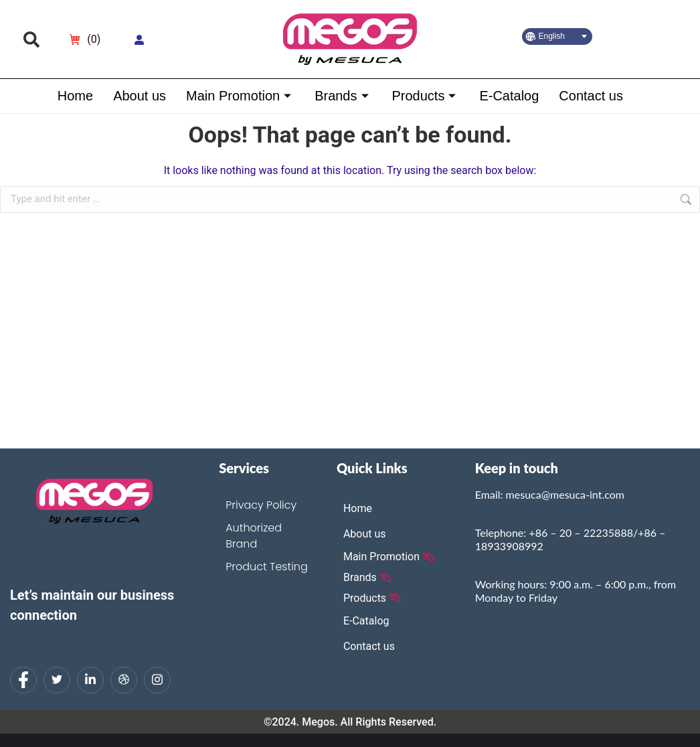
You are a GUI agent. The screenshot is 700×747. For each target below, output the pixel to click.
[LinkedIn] (90, 680)
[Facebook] (23, 680)
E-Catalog (509, 96)
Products (425, 96)
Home (75, 96)
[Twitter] (57, 680)
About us (140, 96)
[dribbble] (124, 680)
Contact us (591, 96)
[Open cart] (85, 39)
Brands (343, 96)
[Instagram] (157, 680)
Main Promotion (240, 96)
